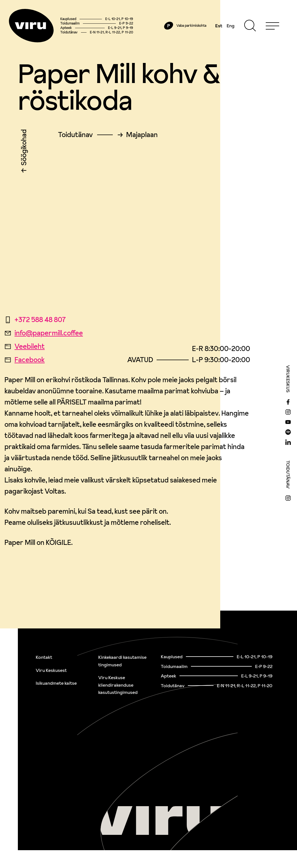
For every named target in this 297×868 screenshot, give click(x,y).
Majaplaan (142, 135)
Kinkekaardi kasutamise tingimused (122, 661)
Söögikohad (24, 149)
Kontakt (44, 657)
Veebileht (25, 346)
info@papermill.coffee (44, 333)
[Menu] (272, 26)
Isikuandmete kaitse (56, 683)
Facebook (25, 360)
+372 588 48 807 (35, 320)
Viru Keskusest (51, 670)
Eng (231, 26)
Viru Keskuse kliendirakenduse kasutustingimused (118, 685)
